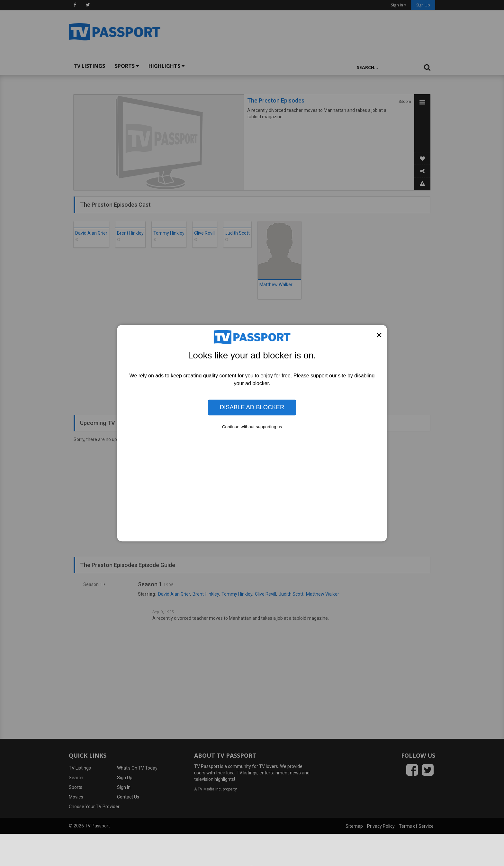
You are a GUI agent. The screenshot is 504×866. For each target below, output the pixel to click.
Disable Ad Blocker (252, 407)
